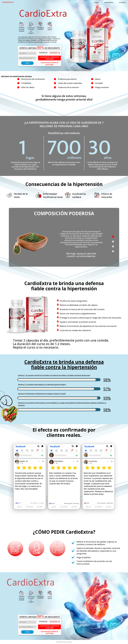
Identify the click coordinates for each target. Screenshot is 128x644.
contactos (123, 2)
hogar (97, 2)
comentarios (109, 2)
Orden (27, 63)
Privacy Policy (67, 642)
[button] (113, 237)
